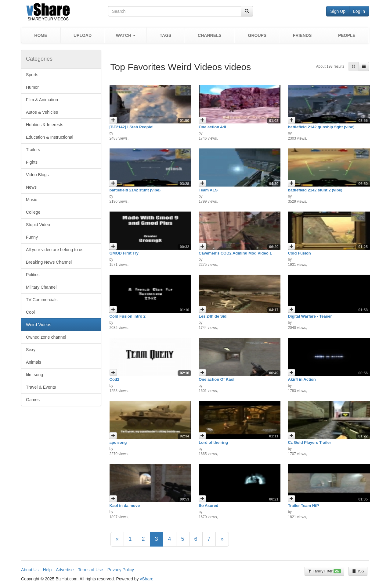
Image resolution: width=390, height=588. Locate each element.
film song (34, 375)
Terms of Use (90, 570)
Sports (32, 75)
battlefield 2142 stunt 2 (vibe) (315, 190)
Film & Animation (42, 100)
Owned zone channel (46, 337)
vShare (146, 579)
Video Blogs (37, 175)
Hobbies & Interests (45, 125)
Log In (359, 11)
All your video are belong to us (55, 250)
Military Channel (41, 287)
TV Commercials (42, 300)
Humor (32, 87)
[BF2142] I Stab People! (132, 127)
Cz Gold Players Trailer (309, 442)
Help (47, 570)
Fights (32, 162)
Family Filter (324, 571)
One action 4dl (212, 127)
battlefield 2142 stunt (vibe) (135, 190)
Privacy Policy (121, 570)
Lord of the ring (213, 442)
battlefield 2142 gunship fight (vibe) (321, 127)
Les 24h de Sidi (213, 316)
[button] (126, 35)
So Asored (209, 506)
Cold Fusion (299, 253)
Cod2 (115, 379)
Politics (33, 275)
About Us (30, 570)
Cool (30, 312)
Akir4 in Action (302, 379)
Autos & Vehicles (42, 112)
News (31, 187)
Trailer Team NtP (303, 506)
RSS (358, 571)
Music (32, 200)
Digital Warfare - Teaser (310, 316)
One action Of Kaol (217, 379)
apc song (118, 442)
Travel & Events (41, 387)
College (33, 212)
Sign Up (338, 11)
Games (33, 400)
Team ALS (208, 190)
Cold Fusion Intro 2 (128, 316)
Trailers (33, 150)
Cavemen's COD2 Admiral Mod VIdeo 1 (235, 253)
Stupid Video (38, 225)
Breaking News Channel (49, 262)
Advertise (65, 570)
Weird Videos (39, 325)
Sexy (31, 350)
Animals (34, 362)
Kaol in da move (125, 506)
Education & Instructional (50, 137)
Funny (32, 237)
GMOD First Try (124, 253)
